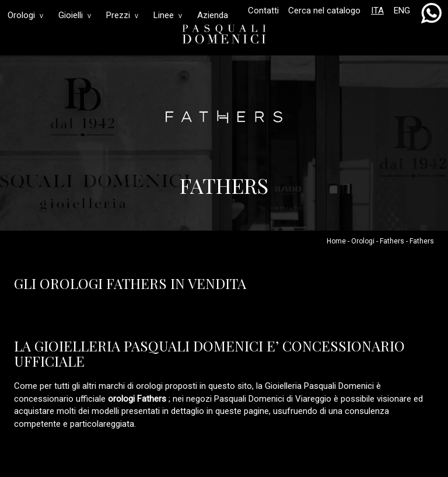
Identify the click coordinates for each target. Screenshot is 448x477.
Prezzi (122, 15)
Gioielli (75, 15)
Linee (168, 15)
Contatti (263, 11)
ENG (402, 11)
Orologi (25, 15)
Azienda (213, 15)
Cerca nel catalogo (324, 11)
